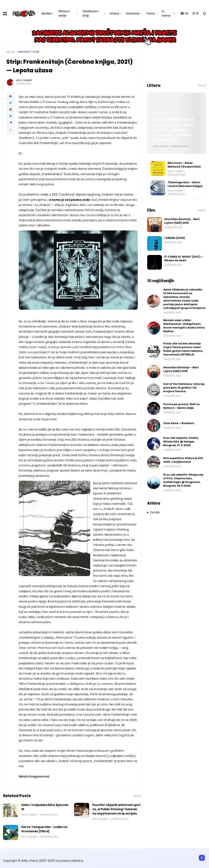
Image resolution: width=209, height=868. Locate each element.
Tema (150, 13)
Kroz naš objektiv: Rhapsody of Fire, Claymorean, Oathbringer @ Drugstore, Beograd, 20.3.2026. (183, 480)
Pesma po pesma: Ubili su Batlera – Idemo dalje (182, 406)
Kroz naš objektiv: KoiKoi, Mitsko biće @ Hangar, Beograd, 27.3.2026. (181, 442)
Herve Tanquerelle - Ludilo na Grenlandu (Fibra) (44, 829)
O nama (166, 13)
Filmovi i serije (64, 13)
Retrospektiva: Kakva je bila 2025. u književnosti (183, 460)
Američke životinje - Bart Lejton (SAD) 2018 (182, 221)
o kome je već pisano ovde (69, 200)
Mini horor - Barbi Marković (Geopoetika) (184, 165)
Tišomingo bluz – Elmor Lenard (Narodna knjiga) (185, 184)
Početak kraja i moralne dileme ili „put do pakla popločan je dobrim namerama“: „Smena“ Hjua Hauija (174, 130)
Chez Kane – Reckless (179, 423)
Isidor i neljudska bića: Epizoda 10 (45, 807)
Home (11, 52)
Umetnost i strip (91, 13)
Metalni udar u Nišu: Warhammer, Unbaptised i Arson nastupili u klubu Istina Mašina (184, 326)
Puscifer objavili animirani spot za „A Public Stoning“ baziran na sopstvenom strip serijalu (116, 809)
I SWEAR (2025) (175, 238)
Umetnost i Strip (29, 52)
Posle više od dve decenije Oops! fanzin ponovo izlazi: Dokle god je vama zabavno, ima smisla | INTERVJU (183, 349)
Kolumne (133, 13)
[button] (11, 130)
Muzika (46, 13)
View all (137, 796)
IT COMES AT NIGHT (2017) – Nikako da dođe (184, 259)
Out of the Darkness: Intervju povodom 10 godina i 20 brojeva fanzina (184, 388)
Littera (115, 13)
